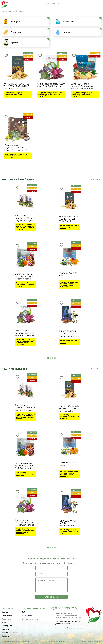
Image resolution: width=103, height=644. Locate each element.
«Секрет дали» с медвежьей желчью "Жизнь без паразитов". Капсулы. (15, 148)
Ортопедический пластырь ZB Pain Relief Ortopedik (24, 384)
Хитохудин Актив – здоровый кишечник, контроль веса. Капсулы (83, 86)
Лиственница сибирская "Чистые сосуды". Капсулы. (25, 325)
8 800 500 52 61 (54, 3)
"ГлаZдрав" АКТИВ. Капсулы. (68, 382)
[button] (48, 465)
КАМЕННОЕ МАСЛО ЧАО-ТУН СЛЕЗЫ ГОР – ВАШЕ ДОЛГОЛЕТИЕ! (17, 86)
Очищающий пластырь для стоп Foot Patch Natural (51, 85)
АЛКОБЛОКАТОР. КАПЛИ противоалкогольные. (69, 441)
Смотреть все (96, 287)
